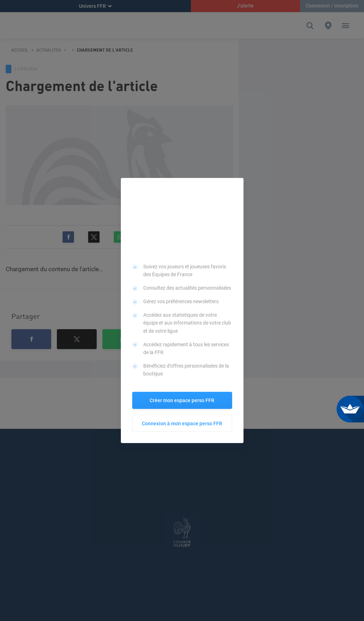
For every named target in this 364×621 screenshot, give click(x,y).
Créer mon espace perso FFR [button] (182, 400)
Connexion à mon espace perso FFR (182, 423)
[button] (236, 186)
